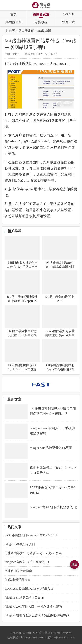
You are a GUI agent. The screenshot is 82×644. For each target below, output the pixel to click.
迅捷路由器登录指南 (18, 571)
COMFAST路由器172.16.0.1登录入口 (29, 589)
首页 (14, 14)
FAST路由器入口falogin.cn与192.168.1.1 (31, 535)
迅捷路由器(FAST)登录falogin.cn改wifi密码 (33, 553)
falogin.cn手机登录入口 (20, 544)
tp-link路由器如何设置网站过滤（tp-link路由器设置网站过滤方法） (60, 335)
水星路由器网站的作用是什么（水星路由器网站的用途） (22, 267)
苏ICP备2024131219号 (61, 637)
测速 (74, 564)
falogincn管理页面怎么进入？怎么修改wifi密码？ (37, 615)
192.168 (68, 14)
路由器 (43, 633)
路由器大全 (14, 22)
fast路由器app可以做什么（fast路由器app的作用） (22, 301)
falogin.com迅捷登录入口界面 (24, 598)
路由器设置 (41, 14)
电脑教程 (41, 22)
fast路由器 (44, 31)
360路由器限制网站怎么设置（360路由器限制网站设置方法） (22, 335)
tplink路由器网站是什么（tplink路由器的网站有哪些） (60, 267)
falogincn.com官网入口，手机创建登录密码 (33, 607)
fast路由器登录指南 (17, 580)
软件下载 (68, 22)
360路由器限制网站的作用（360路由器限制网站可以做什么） (60, 369)
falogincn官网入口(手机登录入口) (27, 562)
